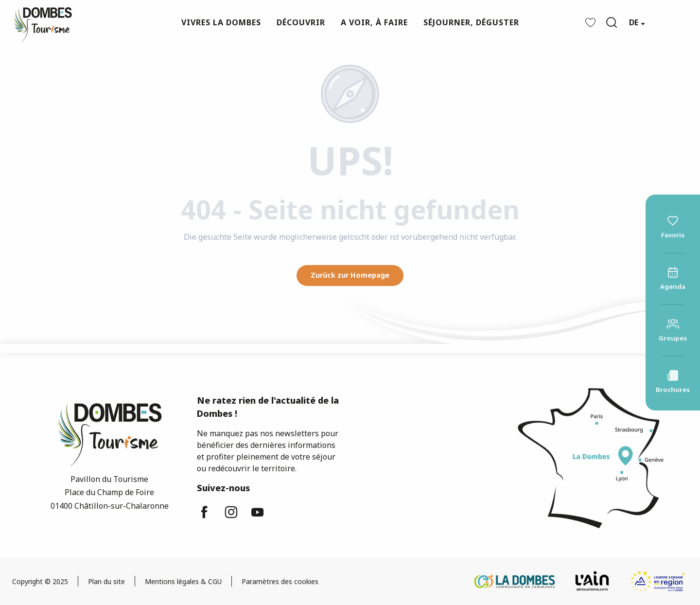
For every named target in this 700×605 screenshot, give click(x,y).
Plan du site (106, 581)
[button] (612, 22)
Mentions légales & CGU (183, 581)
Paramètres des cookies (280, 581)
